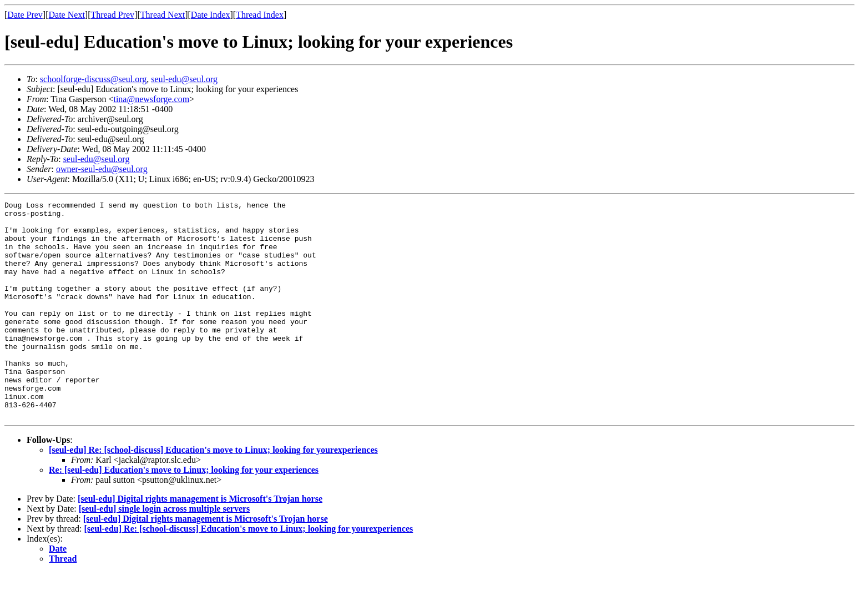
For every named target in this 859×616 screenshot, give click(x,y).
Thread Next (163, 15)
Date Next (67, 15)
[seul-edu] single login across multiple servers (165, 552)
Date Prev (25, 15)
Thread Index (260, 15)
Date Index (211, 15)
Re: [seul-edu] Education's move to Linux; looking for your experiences (184, 513)
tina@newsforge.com (151, 99)
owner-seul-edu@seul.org (102, 169)
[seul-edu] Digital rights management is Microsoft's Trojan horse (200, 542)
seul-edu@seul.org (184, 79)
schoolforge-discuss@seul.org (93, 79)
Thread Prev (112, 15)
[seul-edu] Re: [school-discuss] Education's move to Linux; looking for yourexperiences (213, 493)
